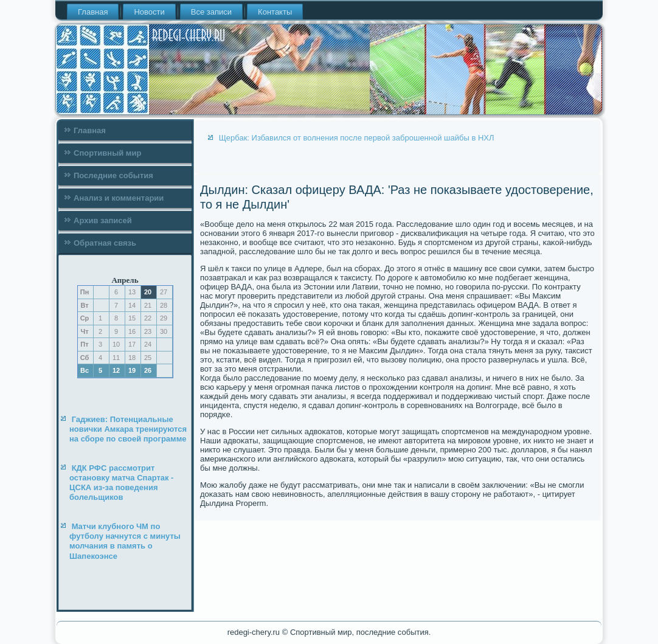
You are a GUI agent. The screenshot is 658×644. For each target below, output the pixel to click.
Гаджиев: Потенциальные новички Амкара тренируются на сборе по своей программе (128, 429)
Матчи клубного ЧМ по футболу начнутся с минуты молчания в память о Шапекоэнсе (125, 541)
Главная (93, 12)
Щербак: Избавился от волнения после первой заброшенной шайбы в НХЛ (357, 138)
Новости (149, 12)
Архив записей (103, 220)
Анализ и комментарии (119, 198)
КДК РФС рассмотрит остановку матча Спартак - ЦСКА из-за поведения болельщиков (121, 483)
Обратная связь (105, 243)
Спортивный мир (107, 153)
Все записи (211, 12)
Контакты (275, 12)
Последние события (113, 175)
